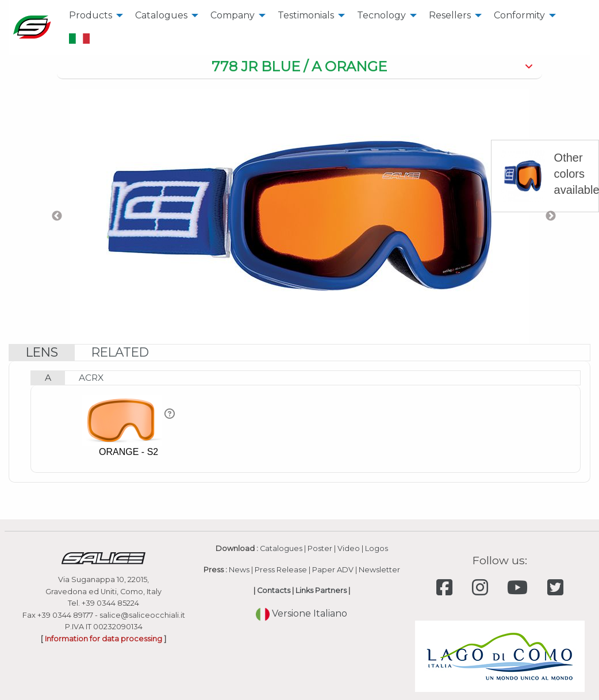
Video (349, 548)
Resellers (450, 15)
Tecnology (381, 15)
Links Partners (321, 590)
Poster (320, 548)
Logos (377, 548)
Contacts (274, 590)
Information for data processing (103, 639)
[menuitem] (93, 16)
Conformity (519, 15)
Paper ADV (333, 570)
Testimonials (306, 15)
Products (91, 15)
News (239, 570)
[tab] (299, 67)
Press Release (281, 570)
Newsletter (379, 570)
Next (551, 216)
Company (233, 15)
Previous (57, 216)
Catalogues (161, 15)
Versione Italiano (302, 613)
